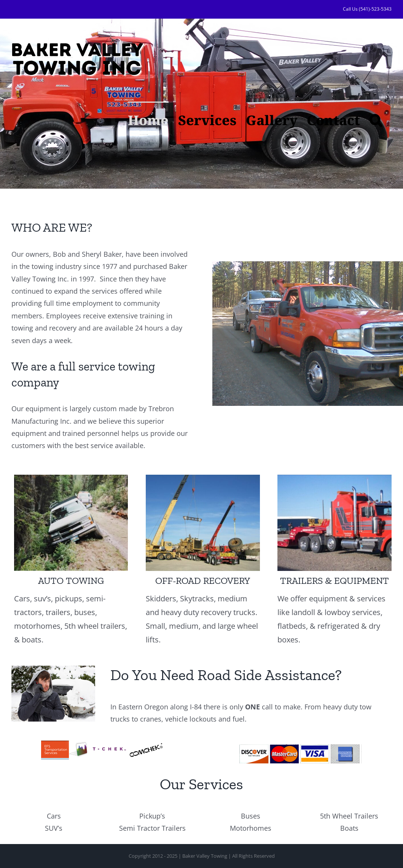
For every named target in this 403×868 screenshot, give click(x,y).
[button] (376, 119)
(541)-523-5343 (375, 9)
